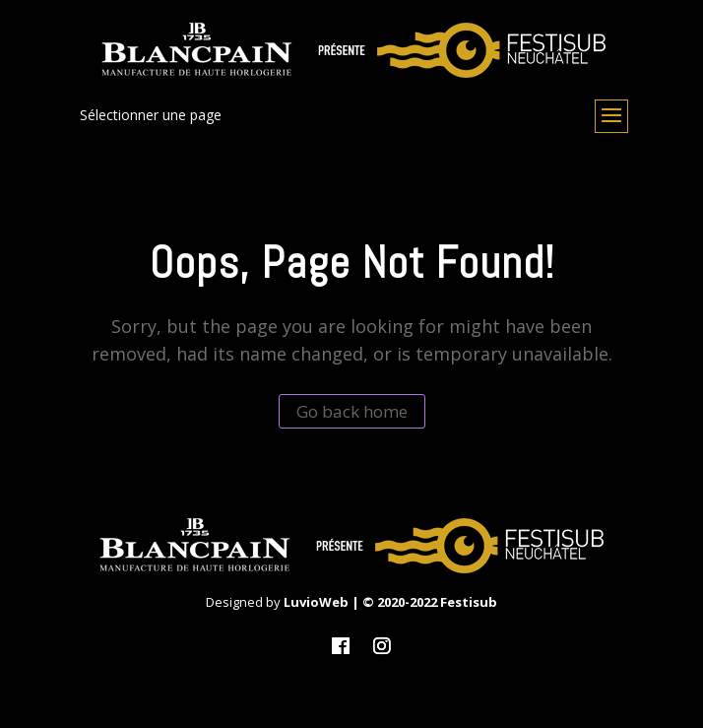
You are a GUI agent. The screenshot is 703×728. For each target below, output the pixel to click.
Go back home (352, 411)
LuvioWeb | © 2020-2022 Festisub (390, 602)
